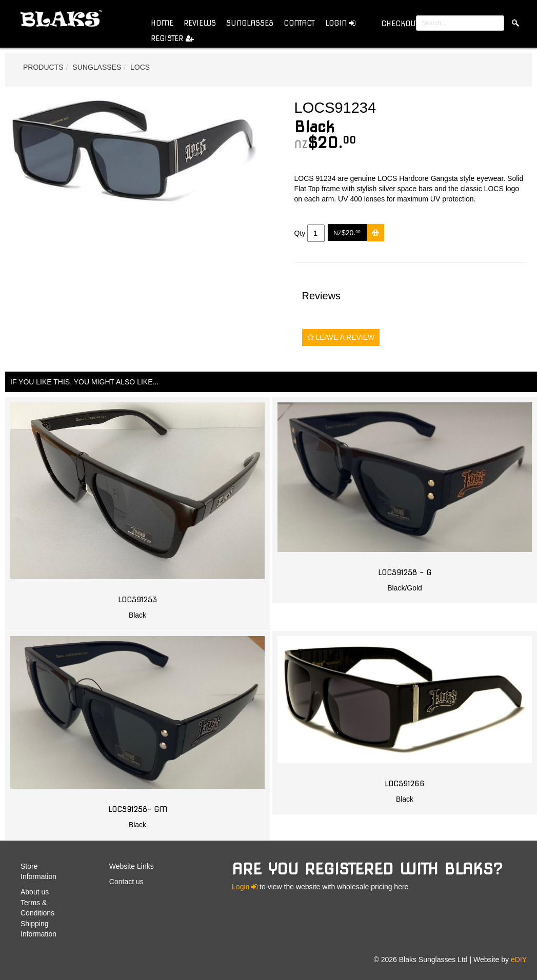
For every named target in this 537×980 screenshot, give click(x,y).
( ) (412, 23)
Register (172, 38)
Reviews (200, 23)
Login (340, 23)
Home (162, 23)
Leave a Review (341, 337)
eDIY (519, 959)
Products (43, 67)
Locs (140, 67)
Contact (299, 23)
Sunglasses (250, 23)
